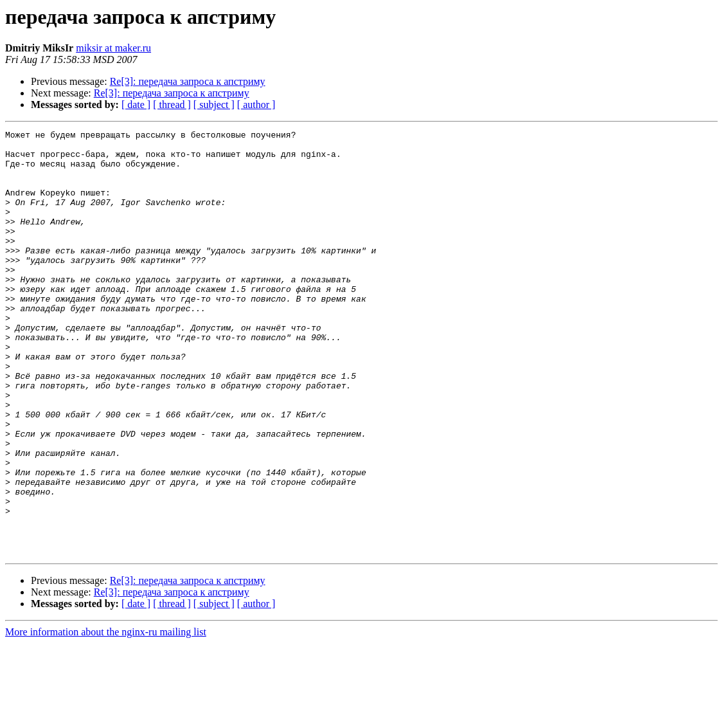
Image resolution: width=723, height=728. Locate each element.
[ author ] (256, 105)
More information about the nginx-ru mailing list (106, 717)
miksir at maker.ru (113, 48)
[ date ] (136, 105)
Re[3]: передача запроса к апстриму (188, 81)
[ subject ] (214, 105)
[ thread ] (172, 105)
